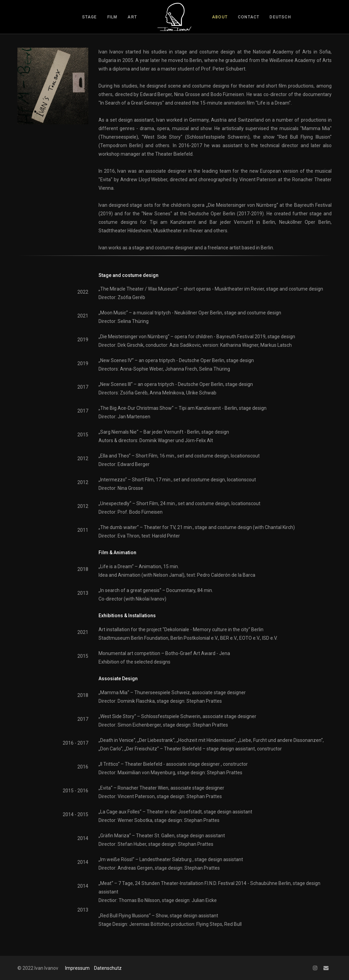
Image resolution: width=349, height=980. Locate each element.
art (132, 17)
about (220, 17)
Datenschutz (108, 968)
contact (249, 17)
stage (90, 17)
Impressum (77, 968)
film (112, 17)
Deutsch (280, 17)
